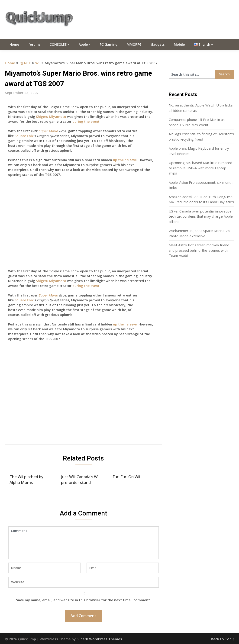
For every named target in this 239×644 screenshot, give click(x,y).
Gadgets (158, 44)
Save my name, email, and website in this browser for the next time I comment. (83, 600)
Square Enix (24, 136)
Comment (84, 543)
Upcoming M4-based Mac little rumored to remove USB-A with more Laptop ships (200, 168)
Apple (83, 44)
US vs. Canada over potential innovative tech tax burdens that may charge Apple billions (201, 216)
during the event (86, 121)
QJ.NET (25, 63)
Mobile (179, 44)
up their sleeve (125, 160)
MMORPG (134, 44)
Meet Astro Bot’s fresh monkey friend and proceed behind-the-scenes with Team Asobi (199, 250)
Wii (38, 63)
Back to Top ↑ (223, 639)
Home (14, 44)
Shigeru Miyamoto (51, 117)
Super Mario (48, 131)
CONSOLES (58, 44)
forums (34, 44)
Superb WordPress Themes (99, 639)
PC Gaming (109, 44)
